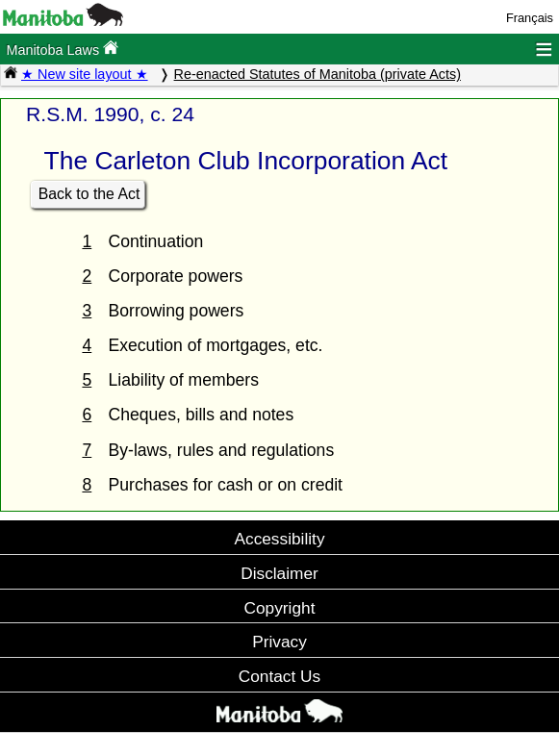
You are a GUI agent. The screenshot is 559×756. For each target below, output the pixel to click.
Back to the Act (89, 194)
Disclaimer (279, 573)
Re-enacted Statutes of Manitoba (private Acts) (318, 74)
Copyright (280, 608)
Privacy (279, 642)
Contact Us (279, 676)
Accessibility (279, 539)
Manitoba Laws (62, 49)
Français (530, 18)
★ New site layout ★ (85, 74)
